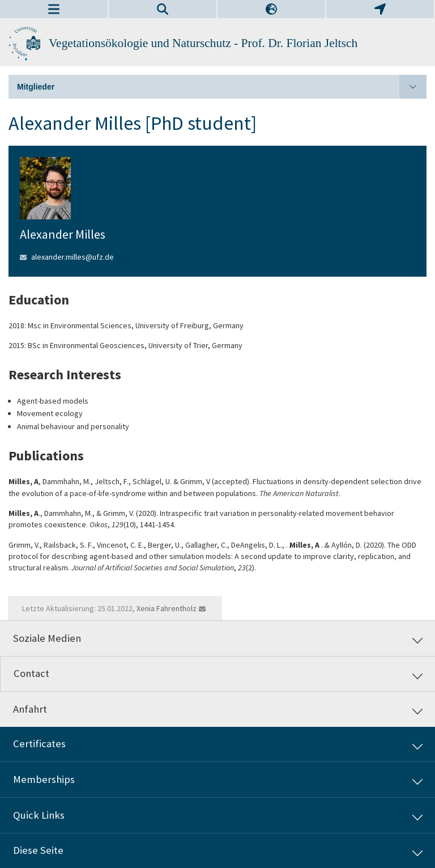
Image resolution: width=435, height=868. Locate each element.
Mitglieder (222, 87)
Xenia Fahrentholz (167, 608)
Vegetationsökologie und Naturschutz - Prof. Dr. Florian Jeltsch (203, 43)
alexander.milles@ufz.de (72, 257)
